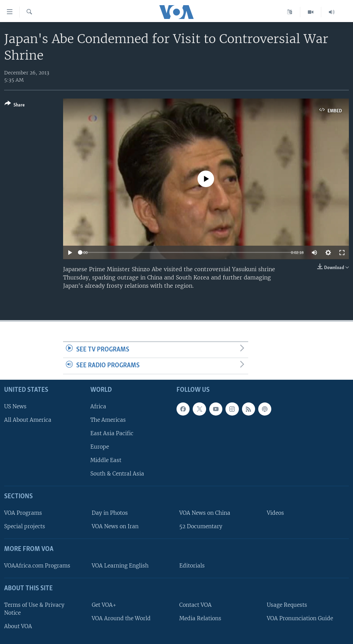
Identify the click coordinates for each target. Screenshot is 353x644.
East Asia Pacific (112, 433)
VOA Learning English (120, 566)
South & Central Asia (117, 474)
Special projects (25, 526)
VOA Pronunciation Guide (300, 618)
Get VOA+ (104, 605)
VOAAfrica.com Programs (37, 566)
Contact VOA (195, 605)
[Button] (15, 106)
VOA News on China (205, 513)
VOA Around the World (121, 618)
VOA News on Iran (115, 526)
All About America (28, 420)
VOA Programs (23, 513)
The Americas (108, 420)
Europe (100, 447)
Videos (275, 513)
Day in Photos (110, 513)
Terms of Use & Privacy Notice (34, 609)
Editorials (192, 566)
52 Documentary (201, 526)
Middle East (106, 460)
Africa (98, 406)
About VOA (18, 626)
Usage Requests (287, 605)
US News (15, 406)
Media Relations (200, 618)
